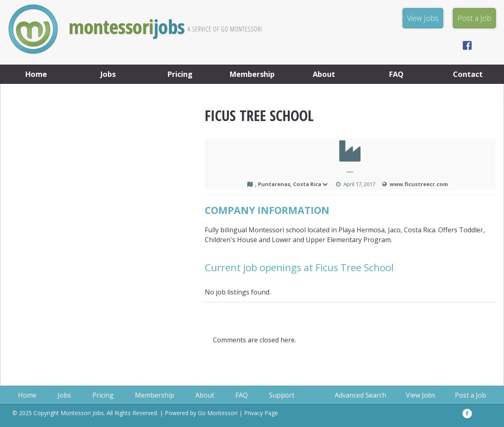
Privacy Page (261, 413)
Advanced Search (361, 395)
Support (282, 395)
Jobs (108, 74)
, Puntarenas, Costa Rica (292, 184)
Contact (468, 74)
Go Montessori (218, 413)
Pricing (180, 74)
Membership (252, 74)
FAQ (396, 74)
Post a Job (470, 395)
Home (36, 74)
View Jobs (421, 395)
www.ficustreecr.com (419, 184)
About (324, 74)
